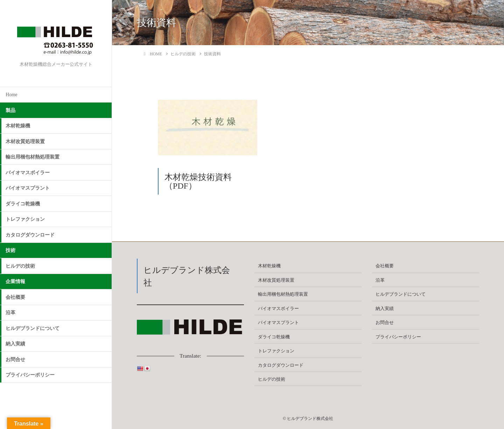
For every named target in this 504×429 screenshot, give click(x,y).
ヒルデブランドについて (33, 328)
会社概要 (15, 297)
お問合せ (15, 360)
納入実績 (15, 344)
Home (11, 95)
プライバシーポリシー (30, 375)
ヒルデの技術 (20, 266)
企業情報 (15, 282)
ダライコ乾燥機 (23, 204)
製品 (10, 110)
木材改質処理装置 (25, 142)
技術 (10, 250)
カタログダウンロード (30, 235)
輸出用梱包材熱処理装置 (33, 157)
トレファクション (25, 219)
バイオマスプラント (28, 188)
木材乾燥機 (18, 126)
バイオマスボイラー (28, 173)
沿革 (10, 313)
